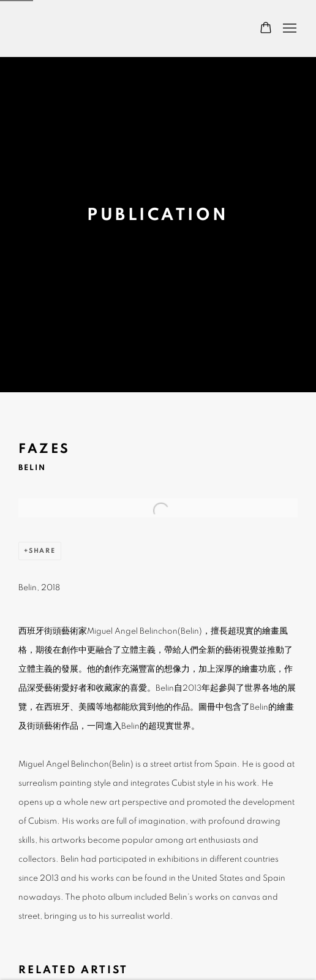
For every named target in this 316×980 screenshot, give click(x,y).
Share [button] (42, 551)
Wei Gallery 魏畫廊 (61, 28)
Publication (158, 215)
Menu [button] (288, 29)
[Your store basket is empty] (266, 29)
